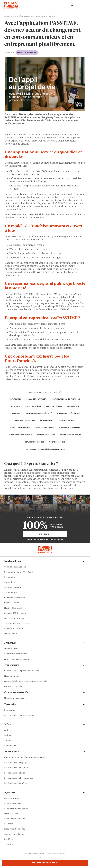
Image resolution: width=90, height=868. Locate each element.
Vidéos (7, 741)
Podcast (8, 735)
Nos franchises (11, 649)
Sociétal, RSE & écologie (15, 613)
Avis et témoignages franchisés (18, 659)
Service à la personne (14, 629)
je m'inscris (45, 534)
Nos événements (12, 676)
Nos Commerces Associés (16, 698)
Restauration (10, 577)
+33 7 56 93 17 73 (11, 845)
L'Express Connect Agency (16, 809)
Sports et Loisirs (12, 603)
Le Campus (9, 824)
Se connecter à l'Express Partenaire (20, 715)
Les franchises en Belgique (16, 768)
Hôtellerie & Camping (14, 618)
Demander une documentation (45, 863)
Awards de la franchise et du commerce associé (26, 681)
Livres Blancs (10, 746)
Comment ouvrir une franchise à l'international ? (26, 758)
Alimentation (11, 593)
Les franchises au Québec (16, 783)
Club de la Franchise (14, 686)
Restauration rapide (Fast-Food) (19, 572)
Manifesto (9, 839)
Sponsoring (10, 710)
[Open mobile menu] (83, 5)
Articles (8, 730)
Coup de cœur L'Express (15, 567)
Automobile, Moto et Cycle (16, 624)
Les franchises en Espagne (16, 763)
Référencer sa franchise (15, 819)
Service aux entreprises (27, 53)
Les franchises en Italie (15, 773)
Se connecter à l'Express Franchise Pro (22, 671)
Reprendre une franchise (16, 654)
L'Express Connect (13, 803)
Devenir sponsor (12, 814)
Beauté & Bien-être (13, 588)
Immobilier (10, 582)
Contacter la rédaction (14, 834)
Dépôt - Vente (11, 634)
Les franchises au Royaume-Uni (19, 778)
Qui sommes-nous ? (13, 798)
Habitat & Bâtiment (13, 608)
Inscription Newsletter (15, 829)
